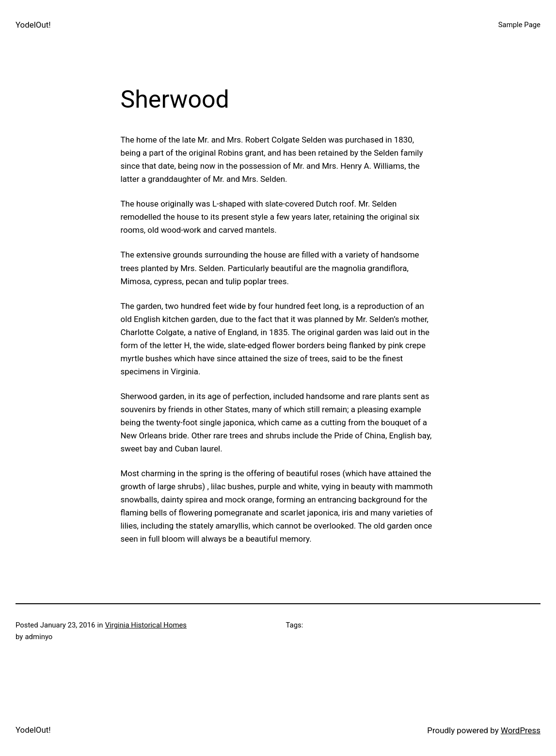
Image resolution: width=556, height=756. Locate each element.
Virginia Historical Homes (146, 625)
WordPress (521, 730)
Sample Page (519, 25)
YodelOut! (33, 25)
